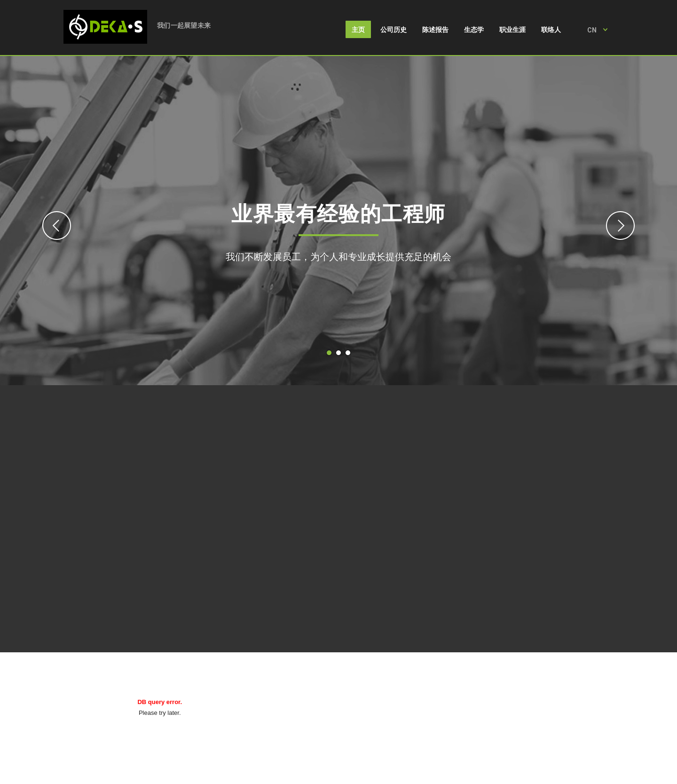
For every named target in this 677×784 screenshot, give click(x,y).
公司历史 (394, 30)
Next (620, 226)
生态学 (474, 30)
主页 (358, 30)
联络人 (551, 30)
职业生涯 (512, 30)
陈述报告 (435, 30)
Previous (57, 226)
